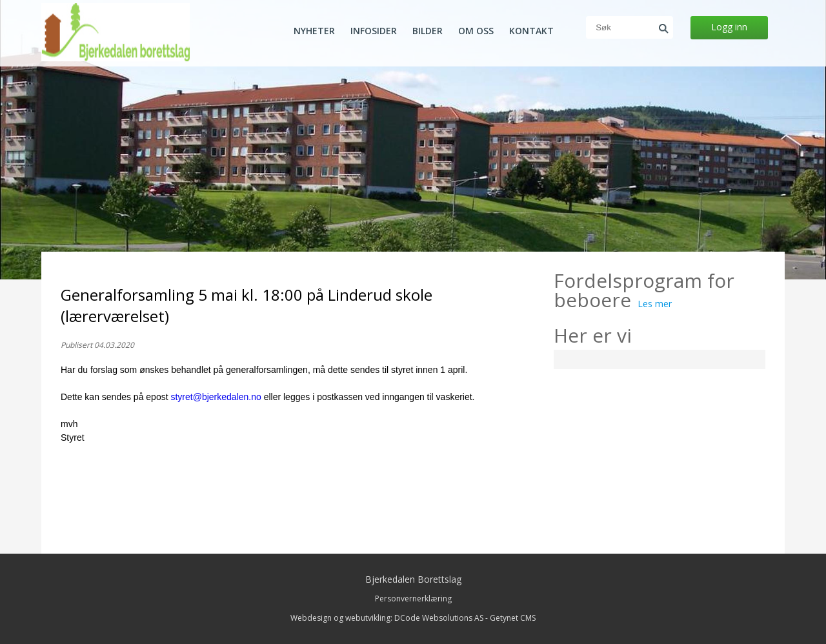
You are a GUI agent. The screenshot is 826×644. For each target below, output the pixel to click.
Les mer (655, 304)
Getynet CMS (513, 618)
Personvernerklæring (413, 599)
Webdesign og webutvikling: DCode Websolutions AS (387, 618)
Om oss (476, 31)
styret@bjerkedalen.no (216, 397)
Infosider (374, 31)
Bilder (428, 31)
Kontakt (531, 31)
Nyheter (314, 31)
